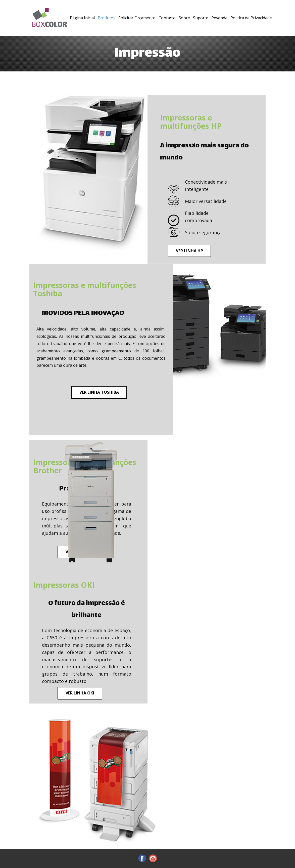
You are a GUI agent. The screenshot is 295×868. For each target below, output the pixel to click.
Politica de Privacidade (251, 18)
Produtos (107, 18)
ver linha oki (80, 693)
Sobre (184, 18)
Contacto (167, 18)
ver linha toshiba (99, 392)
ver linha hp (189, 251)
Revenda (219, 18)
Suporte (201, 18)
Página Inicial (82, 18)
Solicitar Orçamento (137, 18)
